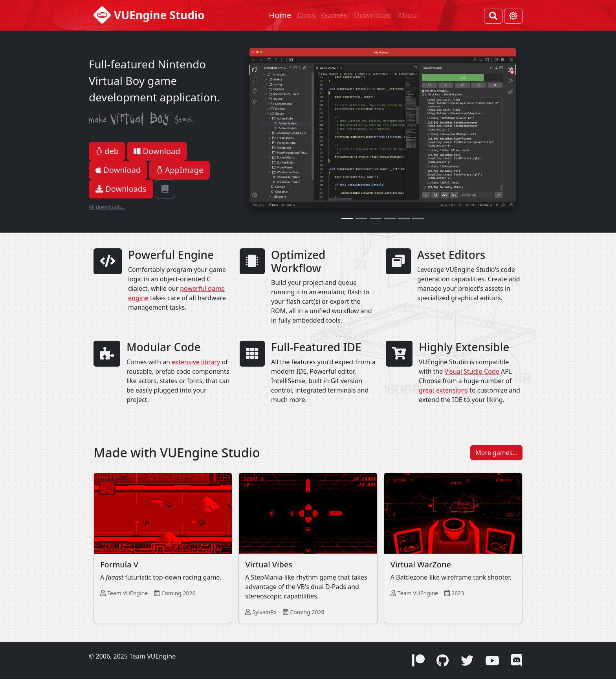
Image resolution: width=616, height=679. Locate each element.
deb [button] (107, 151)
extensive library (196, 362)
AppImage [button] (180, 170)
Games (335, 15)
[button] (165, 189)
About (409, 15)
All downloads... (107, 207)
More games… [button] (496, 453)
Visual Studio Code (472, 371)
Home (280, 15)
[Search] (493, 16)
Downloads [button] (121, 189)
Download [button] (157, 151)
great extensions (443, 390)
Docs (306, 15)
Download (372, 15)
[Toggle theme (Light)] (513, 16)
